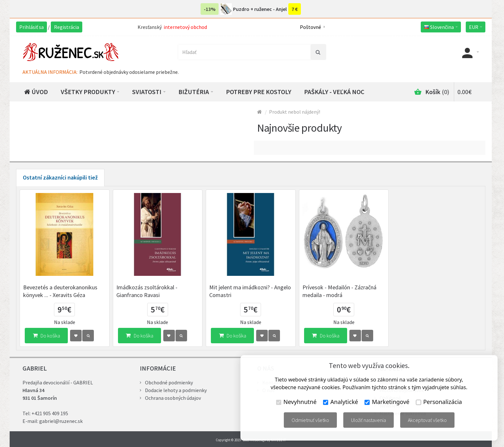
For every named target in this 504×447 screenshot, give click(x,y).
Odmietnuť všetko (310, 420)
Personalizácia (439, 402)
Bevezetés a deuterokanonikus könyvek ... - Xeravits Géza (60, 291)
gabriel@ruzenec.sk (61, 421)
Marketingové (387, 402)
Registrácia (67, 27)
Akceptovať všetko (427, 420)
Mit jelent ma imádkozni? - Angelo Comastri (250, 291)
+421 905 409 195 (50, 413)
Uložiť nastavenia (369, 420)
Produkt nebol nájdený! (295, 112)
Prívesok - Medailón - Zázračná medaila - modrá (339, 291)
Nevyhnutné (296, 402)
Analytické (341, 402)
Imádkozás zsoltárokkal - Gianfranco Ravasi (147, 291)
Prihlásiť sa (32, 27)
